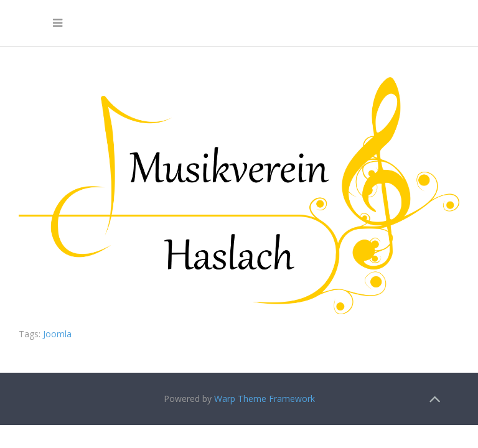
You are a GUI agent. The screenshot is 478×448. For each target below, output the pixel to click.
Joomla (57, 334)
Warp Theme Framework (265, 399)
